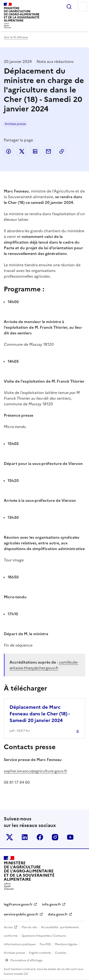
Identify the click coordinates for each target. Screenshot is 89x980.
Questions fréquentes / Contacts (44, 936)
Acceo (8, 927)
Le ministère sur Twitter (9, 837)
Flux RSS (45, 944)
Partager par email (48, 151)
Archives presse (15, 124)
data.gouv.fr (58, 914)
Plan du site (29, 927)
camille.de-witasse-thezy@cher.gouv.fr (44, 665)
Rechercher (69, 7)
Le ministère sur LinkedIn (25, 837)
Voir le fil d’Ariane (16, 37)
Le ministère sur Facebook (40, 837)
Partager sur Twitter (22, 151)
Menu (82, 7)
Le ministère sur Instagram (55, 837)
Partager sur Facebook (9, 151)
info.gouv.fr (52, 904)
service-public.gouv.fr (21, 914)
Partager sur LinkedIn (35, 151)
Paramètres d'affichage (26, 960)
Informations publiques (20, 944)
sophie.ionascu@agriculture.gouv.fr (35, 771)
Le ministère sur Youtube (70, 837)
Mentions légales (66, 944)
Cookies (61, 953)
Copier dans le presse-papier (62, 151)
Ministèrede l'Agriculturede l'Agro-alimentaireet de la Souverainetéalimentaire (22, 14)
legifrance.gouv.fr (18, 904)
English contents (40, 953)
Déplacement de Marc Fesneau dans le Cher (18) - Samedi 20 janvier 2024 (40, 714)
